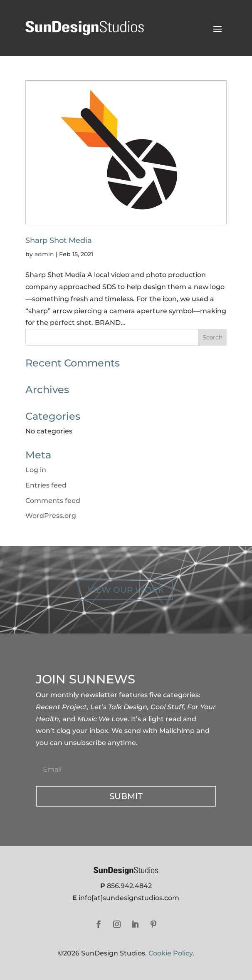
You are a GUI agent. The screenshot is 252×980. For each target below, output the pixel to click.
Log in (36, 470)
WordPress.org (51, 516)
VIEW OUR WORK (126, 590)
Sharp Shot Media (59, 240)
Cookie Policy (170, 953)
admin (44, 254)
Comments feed (53, 501)
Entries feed (46, 485)
